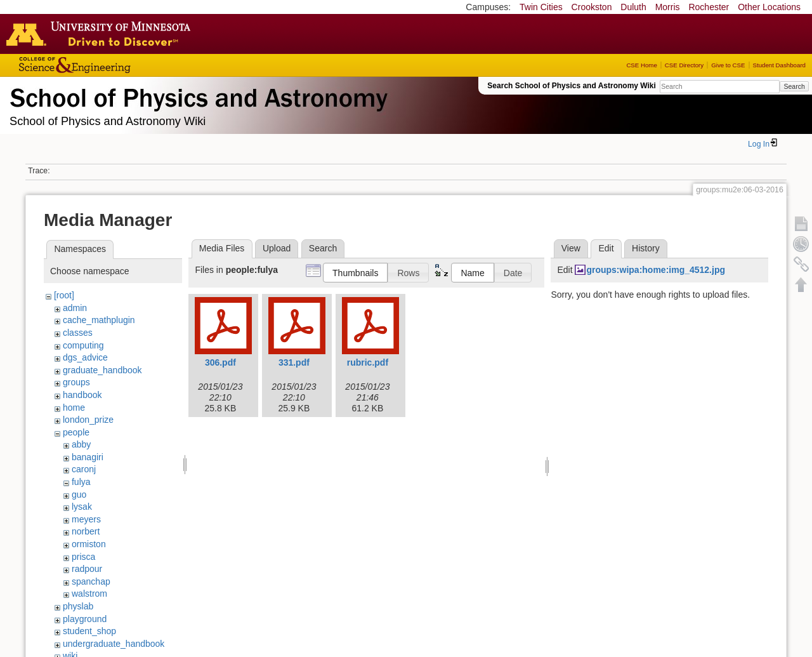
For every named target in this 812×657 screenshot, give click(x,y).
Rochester (709, 7)
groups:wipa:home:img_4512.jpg (656, 270)
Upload (277, 248)
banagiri (88, 457)
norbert (86, 531)
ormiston (89, 544)
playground (85, 619)
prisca (83, 557)
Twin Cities (541, 7)
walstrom (89, 594)
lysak (82, 507)
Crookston (592, 7)
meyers (86, 519)
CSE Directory (684, 65)
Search (794, 86)
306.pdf (220, 362)
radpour (87, 569)
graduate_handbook (102, 370)
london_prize (88, 420)
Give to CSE (728, 65)
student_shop (89, 631)
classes (78, 333)
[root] (64, 295)
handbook (82, 395)
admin (75, 308)
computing (83, 345)
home (74, 408)
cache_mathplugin (99, 320)
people (76, 432)
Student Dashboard (779, 65)
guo (79, 494)
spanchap (91, 581)
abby (81, 444)
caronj (84, 469)
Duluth (633, 7)
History (646, 248)
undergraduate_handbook (114, 644)
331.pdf (294, 362)
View (571, 248)
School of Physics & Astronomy (197, 95)
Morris (668, 7)
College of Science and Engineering (114, 65)
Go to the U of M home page (101, 34)
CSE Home (641, 65)
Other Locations (769, 7)
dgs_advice (85, 357)
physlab (78, 606)
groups (76, 382)
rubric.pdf (368, 362)
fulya (81, 482)
